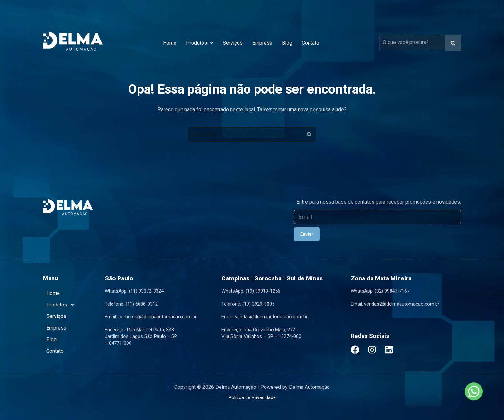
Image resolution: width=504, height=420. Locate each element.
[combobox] (245, 134)
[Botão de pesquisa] (309, 134)
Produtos (200, 43)
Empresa (262, 43)
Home (170, 43)
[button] (200, 43)
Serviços (233, 43)
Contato (310, 43)
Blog (287, 43)
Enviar (307, 234)
